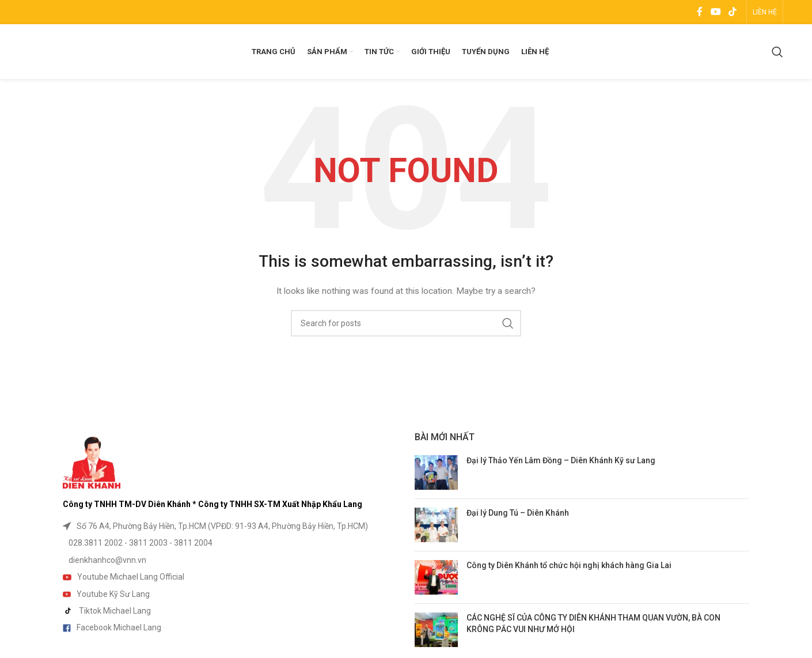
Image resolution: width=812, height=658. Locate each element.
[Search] (777, 52)
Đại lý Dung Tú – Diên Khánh (518, 513)
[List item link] (230, 526)
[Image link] (92, 462)
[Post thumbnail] (436, 472)
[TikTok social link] (732, 12)
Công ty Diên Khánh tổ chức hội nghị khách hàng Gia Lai (569, 565)
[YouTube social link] (716, 12)
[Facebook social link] (700, 12)
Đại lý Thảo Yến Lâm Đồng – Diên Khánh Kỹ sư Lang (561, 460)
